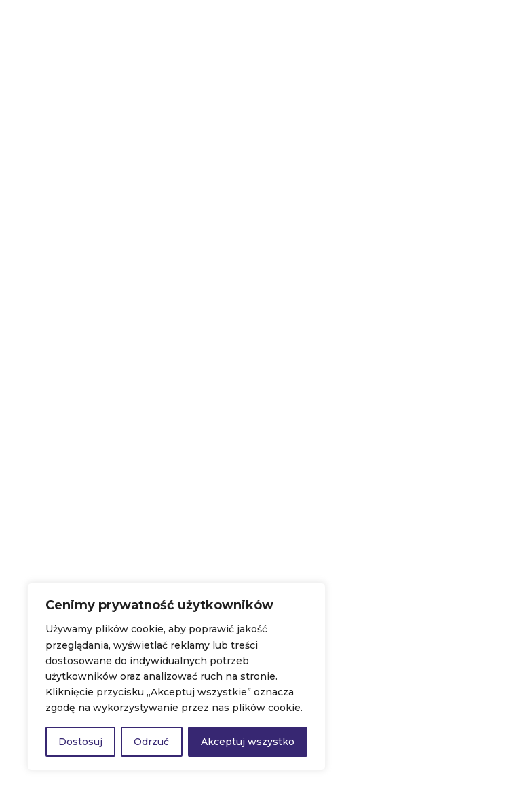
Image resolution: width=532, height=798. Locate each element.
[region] (176, 677)
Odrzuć (151, 742)
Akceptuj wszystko (248, 742)
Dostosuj (80, 742)
